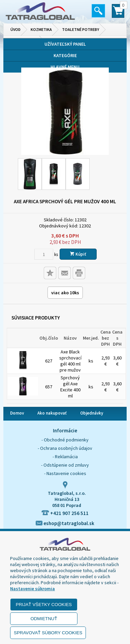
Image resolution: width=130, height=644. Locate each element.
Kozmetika (41, 29)
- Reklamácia (65, 457)
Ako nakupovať (52, 413)
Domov (17, 413)
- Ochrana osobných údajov (65, 448)
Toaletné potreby (80, 29)
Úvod (15, 29)
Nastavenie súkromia (32, 589)
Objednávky (92, 413)
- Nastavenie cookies (65, 473)
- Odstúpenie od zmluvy (65, 465)
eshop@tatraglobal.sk (65, 523)
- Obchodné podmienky (65, 440)
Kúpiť (78, 254)
